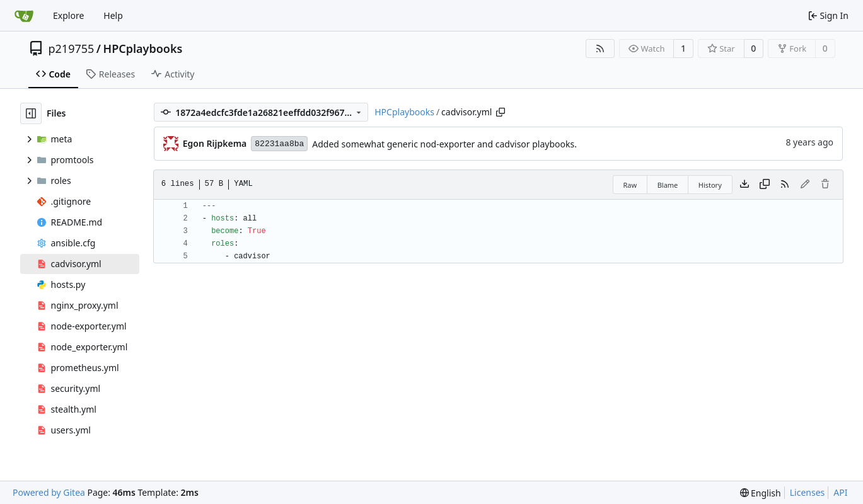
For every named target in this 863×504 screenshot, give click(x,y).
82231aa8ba (279, 144)
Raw (630, 185)
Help (113, 15)
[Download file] (744, 185)
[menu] (761, 493)
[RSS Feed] (600, 49)
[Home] (24, 16)
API (840, 492)
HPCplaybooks (143, 49)
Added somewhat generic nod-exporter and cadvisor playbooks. (444, 144)
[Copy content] (765, 185)
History (710, 185)
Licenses (808, 492)
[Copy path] (501, 112)
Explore (68, 15)
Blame (668, 185)
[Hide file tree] (31, 113)
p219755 (72, 49)
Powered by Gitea (49, 492)
